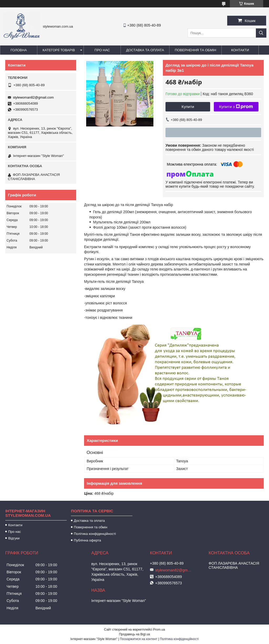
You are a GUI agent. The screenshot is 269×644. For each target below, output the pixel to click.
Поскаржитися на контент (138, 639)
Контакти (240, 50)
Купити (188, 107)
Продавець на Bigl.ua (134, 634)
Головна (19, 50)
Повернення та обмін (195, 50)
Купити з (236, 107)
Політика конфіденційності (95, 534)
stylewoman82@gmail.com (33, 97)
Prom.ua (159, 630)
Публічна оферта (87, 540)
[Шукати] (261, 33)
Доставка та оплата (145, 50)
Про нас (102, 50)
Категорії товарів (59, 50)
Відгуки (14, 538)
